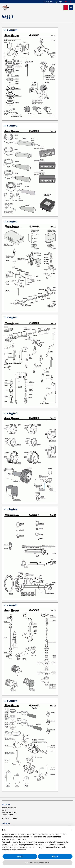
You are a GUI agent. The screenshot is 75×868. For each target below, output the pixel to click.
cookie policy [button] (20, 839)
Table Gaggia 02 (10, 126)
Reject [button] (20, 856)
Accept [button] (55, 856)
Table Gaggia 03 (10, 222)
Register (48, 2)
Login (59, 2)
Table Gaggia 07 (10, 605)
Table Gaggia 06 (10, 509)
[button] (72, 830)
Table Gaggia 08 (10, 701)
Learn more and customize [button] (37, 863)
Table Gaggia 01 (10, 30)
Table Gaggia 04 (10, 317)
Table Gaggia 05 (10, 413)
